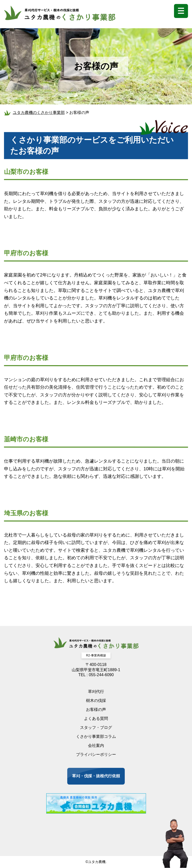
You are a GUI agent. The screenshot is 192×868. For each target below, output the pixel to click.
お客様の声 (96, 710)
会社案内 (96, 745)
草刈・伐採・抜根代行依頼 (96, 776)
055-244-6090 (101, 675)
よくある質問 (96, 719)
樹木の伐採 (96, 701)
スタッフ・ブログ (96, 727)
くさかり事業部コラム (96, 736)
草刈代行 (96, 692)
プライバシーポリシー (96, 754)
